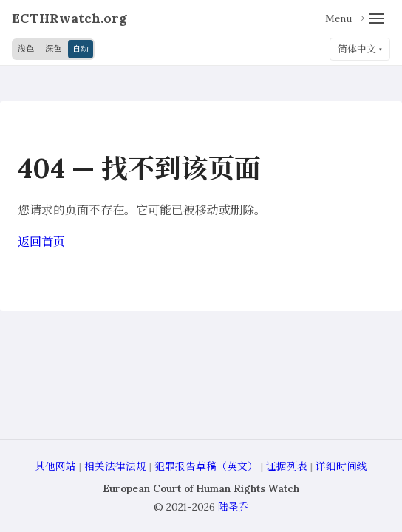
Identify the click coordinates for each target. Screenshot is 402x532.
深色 (53, 49)
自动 (81, 49)
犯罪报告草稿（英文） (206, 466)
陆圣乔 (234, 507)
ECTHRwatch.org (69, 18)
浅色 (26, 49)
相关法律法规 (115, 466)
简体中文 (357, 49)
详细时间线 (341, 466)
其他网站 (55, 466)
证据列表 (287, 466)
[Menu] (355, 18)
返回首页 (41, 242)
